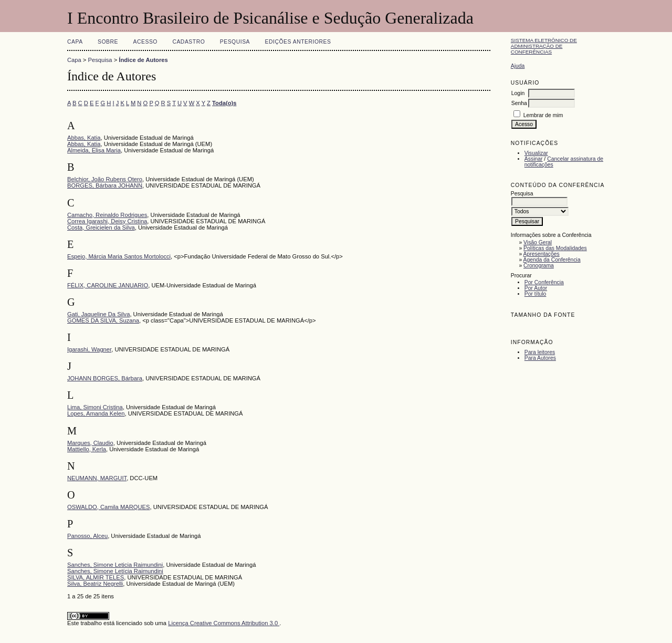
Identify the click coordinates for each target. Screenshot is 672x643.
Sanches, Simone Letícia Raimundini (115, 571)
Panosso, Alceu (87, 536)
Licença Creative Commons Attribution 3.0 (224, 623)
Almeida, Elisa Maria (94, 150)
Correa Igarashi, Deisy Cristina (107, 221)
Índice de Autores (143, 60)
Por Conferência (544, 282)
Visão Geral (538, 242)
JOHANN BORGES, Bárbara (105, 378)
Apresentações (542, 254)
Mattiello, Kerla (87, 449)
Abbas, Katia (84, 138)
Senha (519, 103)
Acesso (145, 42)
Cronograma (539, 266)
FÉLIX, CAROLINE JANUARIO (108, 285)
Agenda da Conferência (552, 260)
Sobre (108, 42)
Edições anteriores (298, 42)
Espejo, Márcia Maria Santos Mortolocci (119, 256)
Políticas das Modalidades (555, 248)
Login (518, 93)
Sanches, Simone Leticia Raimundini (115, 565)
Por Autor (536, 288)
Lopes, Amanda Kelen (96, 413)
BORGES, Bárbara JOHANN (105, 185)
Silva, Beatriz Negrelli (95, 584)
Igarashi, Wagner (89, 349)
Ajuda (518, 66)
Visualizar (536, 153)
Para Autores (540, 358)
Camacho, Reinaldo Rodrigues (107, 215)
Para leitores (540, 352)
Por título (535, 294)
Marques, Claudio (90, 443)
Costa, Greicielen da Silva (101, 227)
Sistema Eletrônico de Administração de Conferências (544, 46)
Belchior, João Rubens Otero (105, 179)
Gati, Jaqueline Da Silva (98, 314)
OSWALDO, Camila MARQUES (108, 507)
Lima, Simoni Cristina (95, 407)
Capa (75, 42)
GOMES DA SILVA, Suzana (103, 320)
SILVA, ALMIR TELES (96, 577)
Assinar (534, 159)
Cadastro (188, 42)
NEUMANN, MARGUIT (97, 478)
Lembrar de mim (543, 115)
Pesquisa (235, 42)
